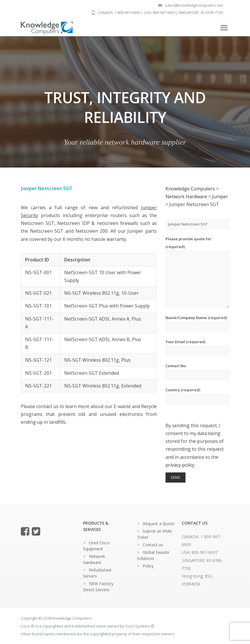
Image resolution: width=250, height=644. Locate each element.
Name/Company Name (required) (197, 324)
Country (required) (197, 396)
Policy (148, 566)
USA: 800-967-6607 (160, 12)
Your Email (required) (197, 348)
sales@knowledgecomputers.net (194, 5)
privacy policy (180, 465)
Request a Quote (159, 524)
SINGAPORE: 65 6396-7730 (201, 12)
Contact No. (197, 372)
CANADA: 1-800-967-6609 (119, 12)
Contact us (153, 545)
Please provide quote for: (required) (197, 272)
